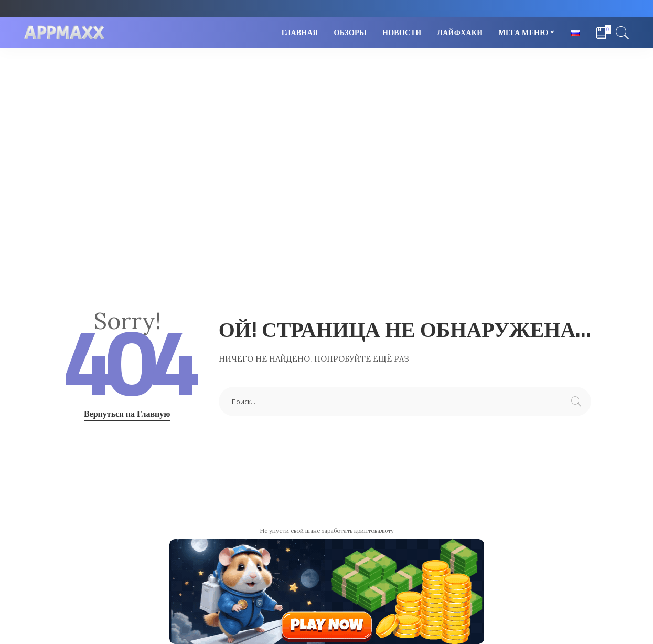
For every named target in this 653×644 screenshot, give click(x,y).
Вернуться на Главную (127, 414)
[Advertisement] (327, 127)
